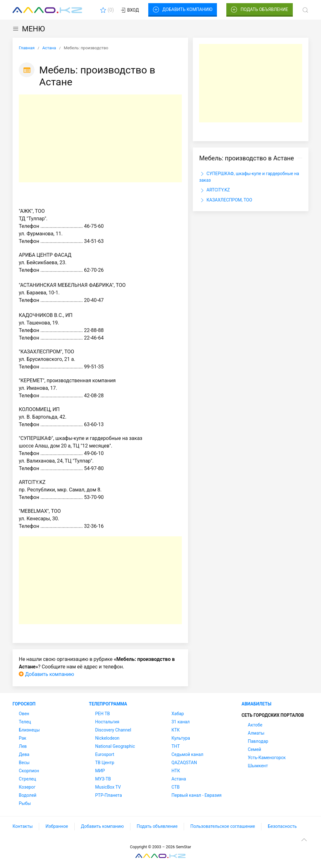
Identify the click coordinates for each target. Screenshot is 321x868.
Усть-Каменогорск (267, 758)
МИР (100, 771)
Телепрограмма (108, 704)
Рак (23, 738)
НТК (176, 771)
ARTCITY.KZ (214, 190)
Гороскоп (24, 704)
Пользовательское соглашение (223, 826)
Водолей (28, 795)
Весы (24, 763)
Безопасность (282, 826)
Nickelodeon (108, 738)
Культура (181, 738)
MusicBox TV (108, 787)
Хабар (178, 714)
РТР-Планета (109, 795)
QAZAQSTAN (184, 763)
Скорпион (29, 771)
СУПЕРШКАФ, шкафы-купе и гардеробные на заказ (249, 177)
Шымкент (258, 766)
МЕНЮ (29, 29)
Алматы (256, 733)
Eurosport (105, 754)
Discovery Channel (113, 730)
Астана (179, 779)
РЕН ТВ (103, 714)
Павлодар (258, 741)
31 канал (181, 722)
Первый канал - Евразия (197, 795)
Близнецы (29, 730)
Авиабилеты (257, 704)
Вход (129, 10)
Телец (25, 722)
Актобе (255, 725)
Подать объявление (260, 10)
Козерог (27, 787)
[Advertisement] (100, 138)
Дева (24, 754)
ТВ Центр (105, 763)
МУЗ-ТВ (103, 779)
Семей (255, 749)
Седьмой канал (187, 754)
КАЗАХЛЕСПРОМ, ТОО (226, 200)
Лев (23, 746)
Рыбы (25, 803)
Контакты (23, 826)
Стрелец (27, 779)
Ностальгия (107, 722)
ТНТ (176, 746)
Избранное (57, 826)
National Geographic (115, 746)
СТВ (176, 787)
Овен (24, 714)
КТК (176, 730)
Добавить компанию (183, 10)
